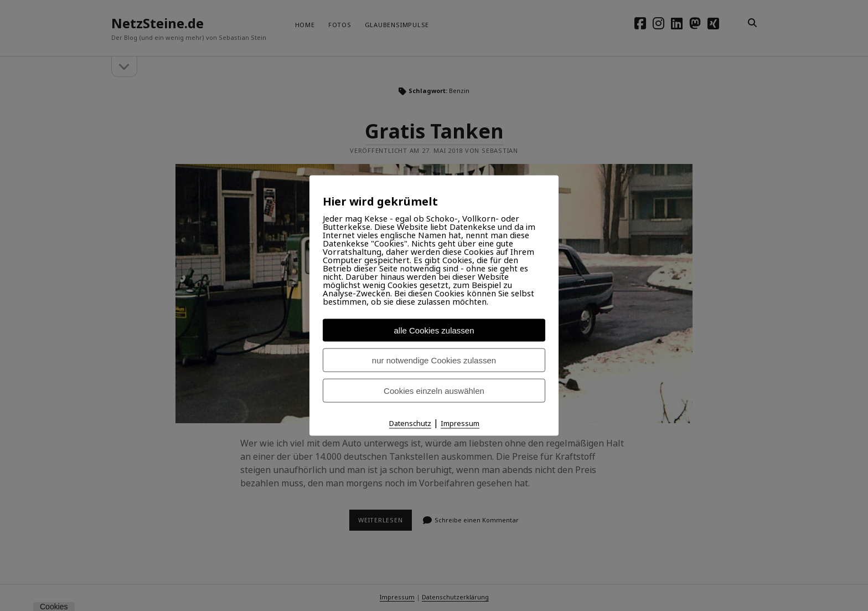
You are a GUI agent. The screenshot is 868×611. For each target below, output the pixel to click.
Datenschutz (410, 423)
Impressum (460, 423)
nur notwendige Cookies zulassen (434, 360)
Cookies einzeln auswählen (434, 391)
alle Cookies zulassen (434, 330)
